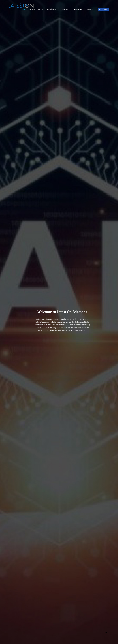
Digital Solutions (51, 9)
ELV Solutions (78, 9)
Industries (90, 9)
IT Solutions (65, 9)
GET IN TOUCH (104, 9)
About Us (32, 9)
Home (24, 9)
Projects (40, 9)
